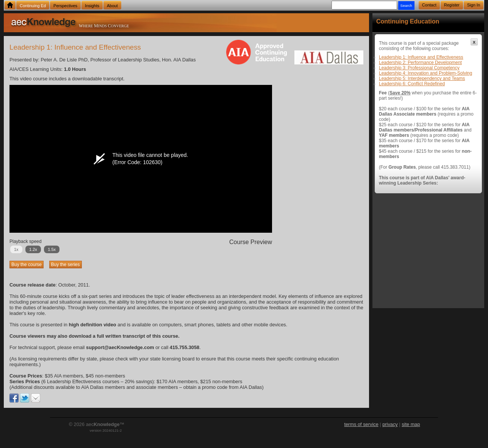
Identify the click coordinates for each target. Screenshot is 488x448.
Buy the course (27, 265)
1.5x (52, 249)
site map (411, 424)
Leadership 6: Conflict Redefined (412, 84)
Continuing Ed (33, 6)
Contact (429, 5)
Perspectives (65, 6)
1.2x (33, 249)
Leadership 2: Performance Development (420, 63)
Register (452, 5)
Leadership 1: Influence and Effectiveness (421, 57)
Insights (92, 6)
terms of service (361, 424)
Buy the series (66, 265)
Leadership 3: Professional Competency (419, 68)
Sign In (474, 5)
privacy (390, 424)
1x (16, 249)
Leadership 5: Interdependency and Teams (422, 78)
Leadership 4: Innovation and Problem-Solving (425, 73)
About (112, 6)
